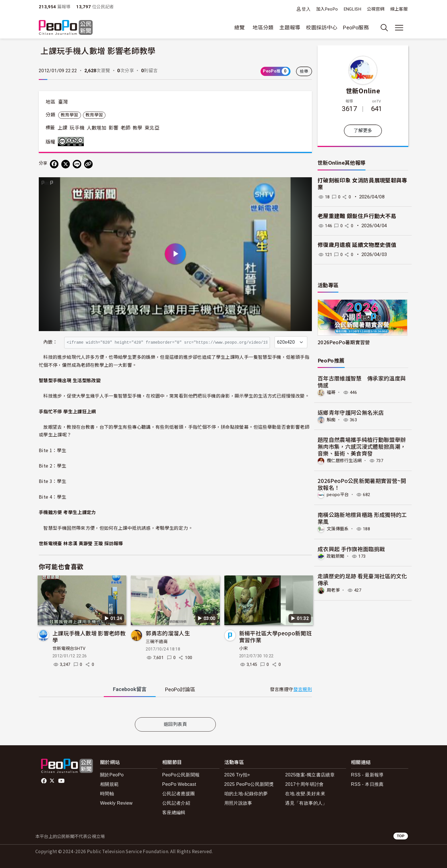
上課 (63, 128)
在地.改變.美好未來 (305, 794)
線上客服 (399, 9)
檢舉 (304, 71)
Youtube (62, 781)
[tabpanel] (175, 708)
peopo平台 (338, 495)
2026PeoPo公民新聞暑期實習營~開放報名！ (362, 484)
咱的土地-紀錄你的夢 (246, 794)
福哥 (331, 392)
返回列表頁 (175, 724)
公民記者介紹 (176, 803)
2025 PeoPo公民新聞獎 (249, 784)
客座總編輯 (174, 812)
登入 (306, 9)
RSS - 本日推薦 (367, 784)
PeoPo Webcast (179, 784)
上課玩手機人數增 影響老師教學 (89, 636)
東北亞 (152, 128)
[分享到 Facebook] (54, 164)
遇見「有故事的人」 (306, 803)
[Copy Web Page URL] (88, 164)
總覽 (240, 28)
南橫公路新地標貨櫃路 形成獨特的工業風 (362, 518)
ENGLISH (353, 9)
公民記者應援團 (179, 794)
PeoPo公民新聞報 (181, 775)
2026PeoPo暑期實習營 (344, 342)
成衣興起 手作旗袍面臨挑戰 (351, 548)
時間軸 (107, 794)
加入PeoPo (327, 9)
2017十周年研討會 (304, 784)
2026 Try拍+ (237, 775)
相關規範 (109, 784)
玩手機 (77, 128)
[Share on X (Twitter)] (66, 164)
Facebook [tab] (130, 689)
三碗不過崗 (157, 642)
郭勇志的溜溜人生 (168, 633)
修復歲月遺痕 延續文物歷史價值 (357, 245)
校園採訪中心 (322, 28)
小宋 (244, 649)
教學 (138, 128)
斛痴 (331, 419)
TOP (401, 836)
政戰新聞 (336, 556)
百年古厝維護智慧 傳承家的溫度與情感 (362, 381)
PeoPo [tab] (180, 689)
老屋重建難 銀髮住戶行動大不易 (357, 216)
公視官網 (376, 9)
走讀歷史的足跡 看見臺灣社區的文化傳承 (362, 579)
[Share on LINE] (77, 164)
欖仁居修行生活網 (345, 460)
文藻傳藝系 (338, 528)
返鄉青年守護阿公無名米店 (351, 412)
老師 (126, 128)
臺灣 (63, 102)
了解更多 (363, 131)
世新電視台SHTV (69, 649)
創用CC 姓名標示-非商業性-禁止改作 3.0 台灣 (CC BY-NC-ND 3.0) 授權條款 (72, 142)
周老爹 (334, 590)
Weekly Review (116, 803)
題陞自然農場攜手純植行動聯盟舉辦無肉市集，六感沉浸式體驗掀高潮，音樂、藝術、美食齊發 (362, 446)
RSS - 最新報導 (367, 775)
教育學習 (69, 115)
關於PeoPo (112, 775)
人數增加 (96, 128)
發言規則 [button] (303, 689)
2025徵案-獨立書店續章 (310, 775)
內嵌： (50, 342)
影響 (114, 128)
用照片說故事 (238, 803)
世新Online (363, 90)
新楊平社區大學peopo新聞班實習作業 (275, 636)
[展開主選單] (399, 28)
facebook (44, 781)
